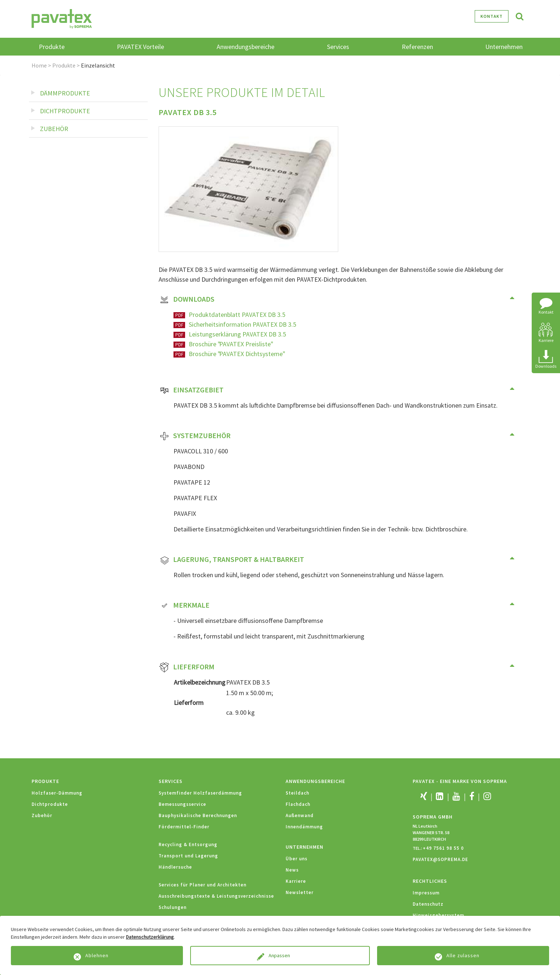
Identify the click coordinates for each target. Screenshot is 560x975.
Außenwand (300, 815)
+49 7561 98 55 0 (443, 848)
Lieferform (187, 668)
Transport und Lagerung (188, 856)
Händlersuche (175, 867)
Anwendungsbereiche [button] (246, 47)
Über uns (297, 859)
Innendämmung (304, 827)
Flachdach (298, 804)
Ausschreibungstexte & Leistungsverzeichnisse (216, 896)
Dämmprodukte (65, 93)
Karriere (296, 881)
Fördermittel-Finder (184, 827)
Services (171, 781)
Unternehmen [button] (504, 47)
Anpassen (280, 955)
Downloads (187, 300)
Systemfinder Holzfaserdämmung (200, 793)
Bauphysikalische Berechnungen (198, 815)
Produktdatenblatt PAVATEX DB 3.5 (237, 315)
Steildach (297, 793)
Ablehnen (97, 955)
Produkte (64, 65)
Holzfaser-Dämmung (57, 793)
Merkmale (184, 606)
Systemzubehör (195, 436)
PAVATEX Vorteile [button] (140, 47)
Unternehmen (304, 847)
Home (39, 65)
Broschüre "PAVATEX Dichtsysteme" (236, 354)
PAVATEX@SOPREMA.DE (440, 859)
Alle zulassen (463, 955)
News (292, 870)
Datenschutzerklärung (150, 937)
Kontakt (492, 16)
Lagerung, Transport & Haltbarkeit (232, 560)
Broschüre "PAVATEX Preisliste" (230, 344)
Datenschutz (428, 904)
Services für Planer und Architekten (203, 885)
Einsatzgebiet (191, 391)
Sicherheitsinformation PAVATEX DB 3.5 (242, 324)
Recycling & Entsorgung (188, 845)
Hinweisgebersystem (438, 915)
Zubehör (54, 129)
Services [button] (338, 47)
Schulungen (173, 907)
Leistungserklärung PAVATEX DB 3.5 (237, 334)
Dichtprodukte (65, 111)
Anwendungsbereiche (315, 781)
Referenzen (417, 47)
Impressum (426, 893)
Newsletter (300, 892)
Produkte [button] (52, 47)
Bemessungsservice (182, 804)
